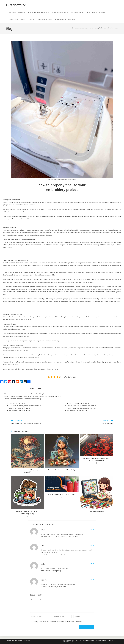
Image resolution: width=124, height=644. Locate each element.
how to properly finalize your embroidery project (104, 28)
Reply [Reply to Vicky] (92, 564)
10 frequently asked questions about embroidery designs (96, 459)
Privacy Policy (103, 641)
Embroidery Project (18, 345)
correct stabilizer (31, 289)
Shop (77, 641)
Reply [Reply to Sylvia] (92, 529)
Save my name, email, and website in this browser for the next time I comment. (58, 622)
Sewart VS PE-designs (97, 511)
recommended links (69, 641)
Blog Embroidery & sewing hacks (89, 641)
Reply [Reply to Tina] (92, 545)
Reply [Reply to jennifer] (92, 579)
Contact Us (66, 642)
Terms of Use (112, 641)
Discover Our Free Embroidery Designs (62, 470)
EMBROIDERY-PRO (16, 5)
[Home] (73, 28)
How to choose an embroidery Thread (62, 494)
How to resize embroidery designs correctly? (27, 471)
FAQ (72, 642)
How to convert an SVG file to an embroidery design (28, 513)
